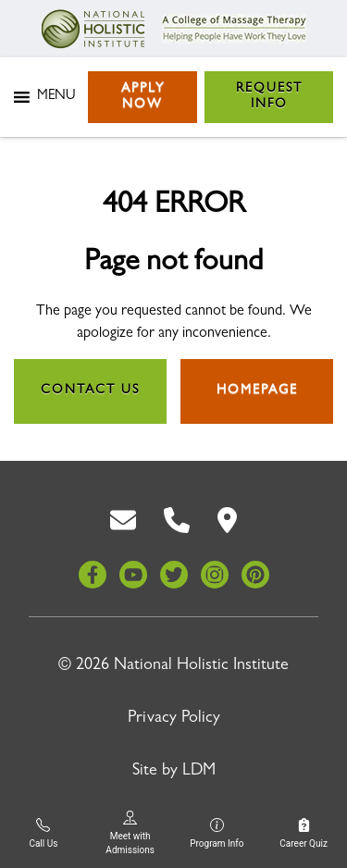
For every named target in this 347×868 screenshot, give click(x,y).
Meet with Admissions (130, 833)
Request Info (269, 97)
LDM (199, 772)
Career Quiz (304, 833)
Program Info (217, 833)
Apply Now (143, 97)
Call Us (43, 833)
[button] (56, 97)
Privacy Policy (174, 719)
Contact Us (90, 391)
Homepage (257, 391)
